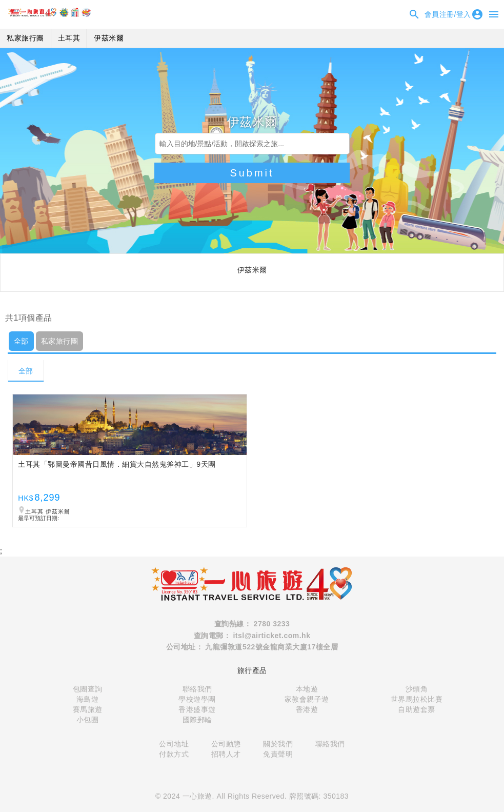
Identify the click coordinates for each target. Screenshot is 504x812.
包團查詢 (88, 689)
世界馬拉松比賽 (417, 699)
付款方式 (174, 754)
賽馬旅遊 (88, 709)
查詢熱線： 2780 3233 (252, 624)
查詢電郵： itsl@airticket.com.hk (252, 636)
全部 (21, 341)
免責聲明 (278, 754)
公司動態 (226, 744)
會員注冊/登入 (454, 14)
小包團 (88, 720)
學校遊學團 (197, 699)
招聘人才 (226, 754)
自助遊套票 (417, 709)
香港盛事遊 (197, 709)
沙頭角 (417, 689)
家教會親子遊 (307, 699)
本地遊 (307, 689)
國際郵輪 (197, 720)
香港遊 (307, 709)
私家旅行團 (60, 341)
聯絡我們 (197, 689)
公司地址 (174, 744)
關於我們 (278, 744)
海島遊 (88, 699)
